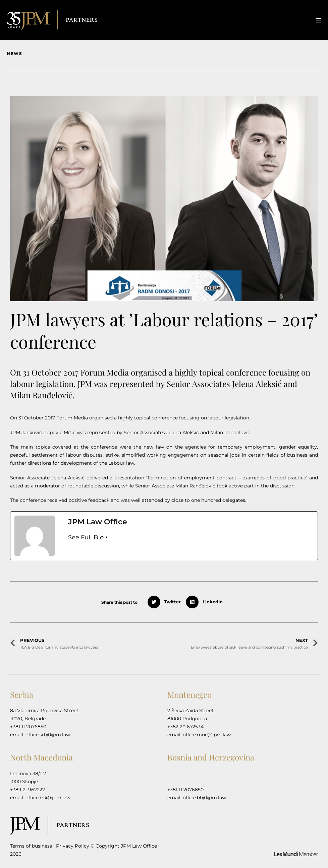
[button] (166, 602)
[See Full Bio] (106, 538)
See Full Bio (86, 537)
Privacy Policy (73, 846)
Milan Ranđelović (230, 432)
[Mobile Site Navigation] (318, 20)
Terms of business (31, 846)
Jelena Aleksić (183, 432)
